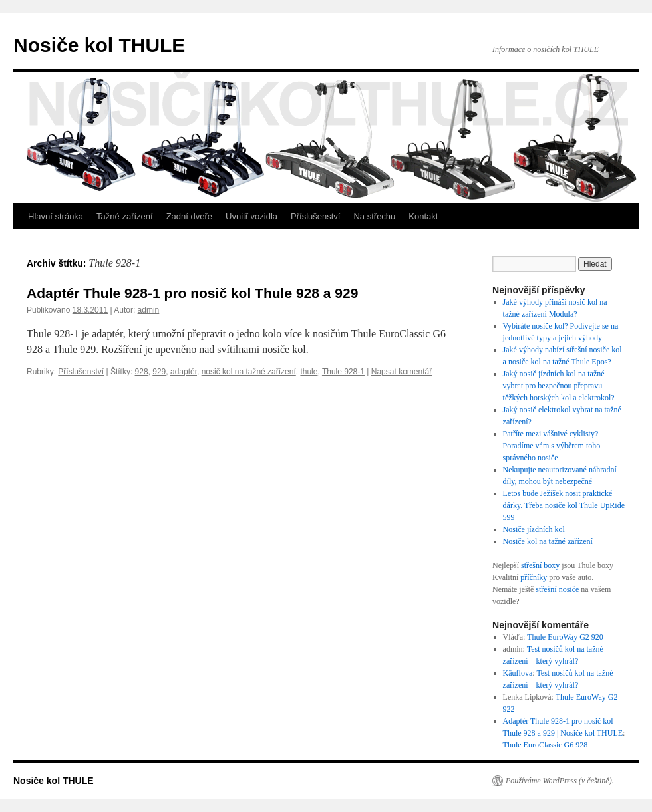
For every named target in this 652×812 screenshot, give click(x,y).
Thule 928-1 (343, 372)
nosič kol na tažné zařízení (249, 372)
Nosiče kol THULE (99, 45)
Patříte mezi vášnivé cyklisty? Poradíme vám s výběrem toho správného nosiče (552, 446)
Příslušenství (315, 216)
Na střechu (374, 216)
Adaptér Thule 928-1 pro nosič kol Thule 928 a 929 (192, 293)
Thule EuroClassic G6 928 (546, 745)
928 (142, 372)
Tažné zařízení (125, 216)
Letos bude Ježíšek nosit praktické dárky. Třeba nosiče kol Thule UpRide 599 (564, 505)
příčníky (534, 577)
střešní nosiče (557, 589)
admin (149, 310)
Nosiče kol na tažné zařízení (548, 541)
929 (159, 372)
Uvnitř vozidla (251, 216)
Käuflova (518, 673)
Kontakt (423, 216)
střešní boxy (540, 565)
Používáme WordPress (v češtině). (560, 781)
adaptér (184, 372)
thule (309, 372)
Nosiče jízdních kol (534, 529)
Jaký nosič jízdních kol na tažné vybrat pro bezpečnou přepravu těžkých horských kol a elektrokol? (560, 386)
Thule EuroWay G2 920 (565, 637)
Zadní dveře (189, 216)
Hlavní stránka (56, 216)
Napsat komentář (402, 372)
